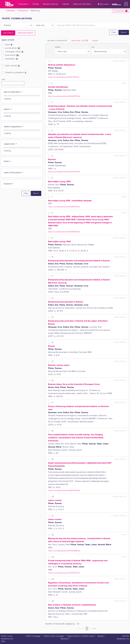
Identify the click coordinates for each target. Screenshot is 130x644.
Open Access (13, 66)
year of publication (13, 92)
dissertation (12, 59)
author (8, 109)
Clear (114, 32)
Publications (23, 11)
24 (53, 579)
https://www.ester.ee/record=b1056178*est (64, 207)
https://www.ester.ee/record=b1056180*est (64, 232)
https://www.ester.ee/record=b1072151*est (64, 77)
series (8, 161)
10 (52, 257)
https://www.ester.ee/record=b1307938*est (64, 490)
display (58, 47)
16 (52, 381)
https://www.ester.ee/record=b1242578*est (64, 96)
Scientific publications (16, 73)
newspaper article (14, 52)
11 (52, 276)
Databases (11, 11)
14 (52, 342)
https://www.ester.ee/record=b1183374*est (64, 573)
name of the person (14, 173)
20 (53, 497)
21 (52, 516)
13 (52, 317)
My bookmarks (121, 11)
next (94, 628)
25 (53, 601)
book (9, 45)
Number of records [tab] (57, 41)
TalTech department (14, 127)
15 (52, 362)
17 (52, 403)
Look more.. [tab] (80, 41)
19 (52, 459)
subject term (11, 144)
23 (53, 557)
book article (12, 55)
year (3, 79)
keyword (9, 184)
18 (52, 431)
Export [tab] (95, 41)
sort (93, 47)
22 (53, 535)
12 (52, 298)
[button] (126, 4)
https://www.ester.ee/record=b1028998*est (64, 551)
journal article (13, 48)
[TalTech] (9, 4)
